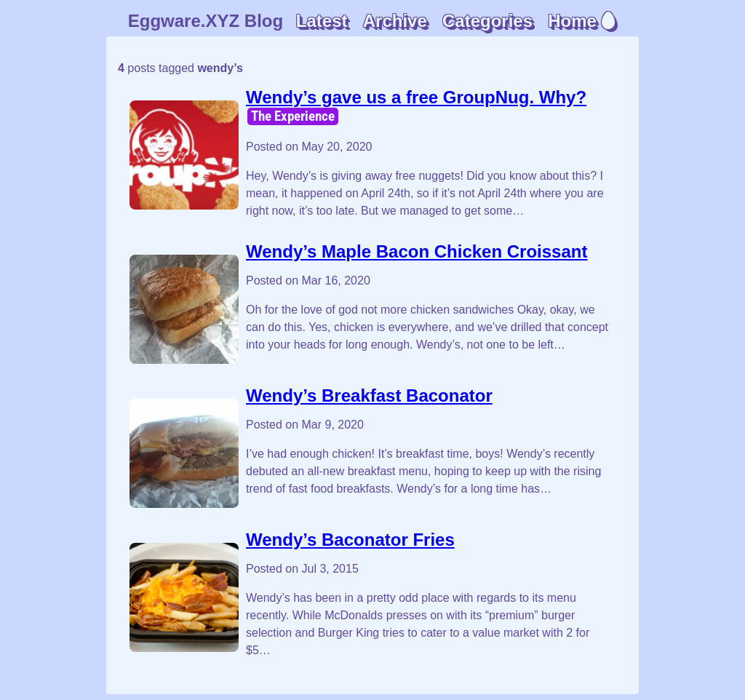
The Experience (293, 116)
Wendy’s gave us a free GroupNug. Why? (416, 97)
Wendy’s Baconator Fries (350, 540)
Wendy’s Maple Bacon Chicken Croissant (417, 251)
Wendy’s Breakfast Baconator (369, 395)
